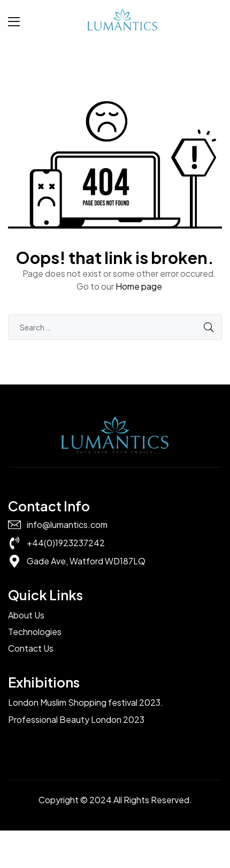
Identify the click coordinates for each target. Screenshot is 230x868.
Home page (139, 286)
